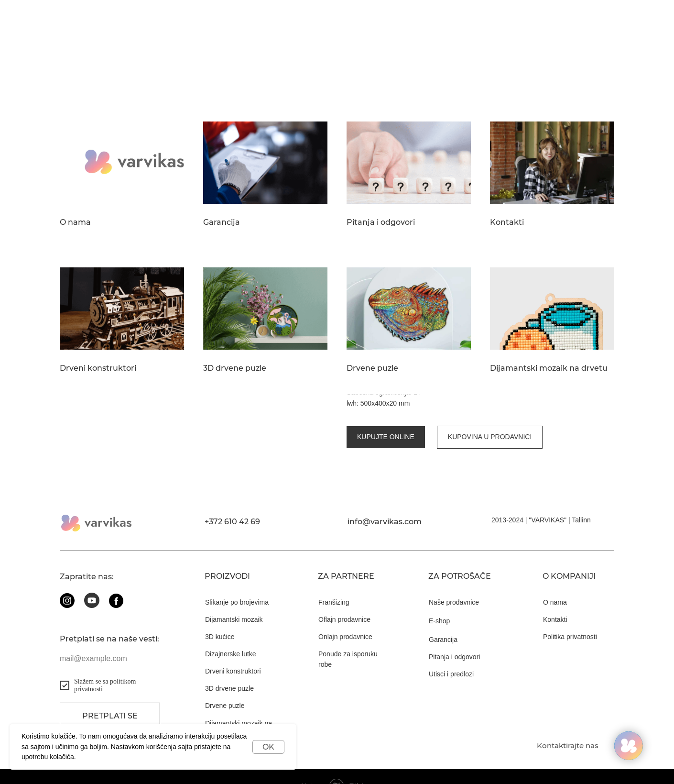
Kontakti (507, 222)
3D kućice (220, 618)
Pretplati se (110, 698)
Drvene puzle (372, 368)
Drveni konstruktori (98, 368)
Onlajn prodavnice (345, 618)
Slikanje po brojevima (237, 584)
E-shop (439, 602)
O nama (75, 222)
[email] (110, 640)
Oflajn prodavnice (344, 601)
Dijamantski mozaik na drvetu (549, 368)
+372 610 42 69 (232, 503)
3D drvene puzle (235, 368)
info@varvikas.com (385, 503)
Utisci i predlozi (451, 655)
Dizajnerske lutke (231, 635)
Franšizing (334, 584)
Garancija (222, 222)
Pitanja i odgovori (381, 222)
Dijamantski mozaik (234, 601)
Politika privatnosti (570, 618)
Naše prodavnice (454, 584)
